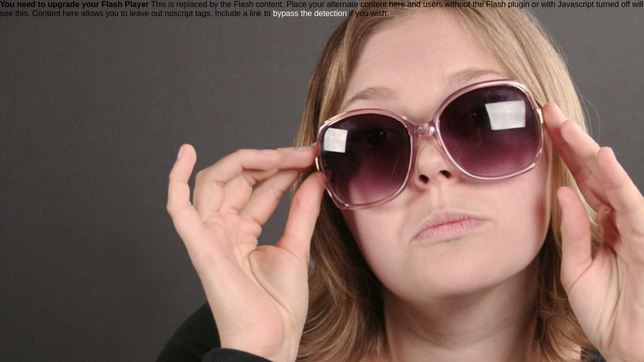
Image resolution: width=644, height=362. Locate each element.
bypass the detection (310, 13)
